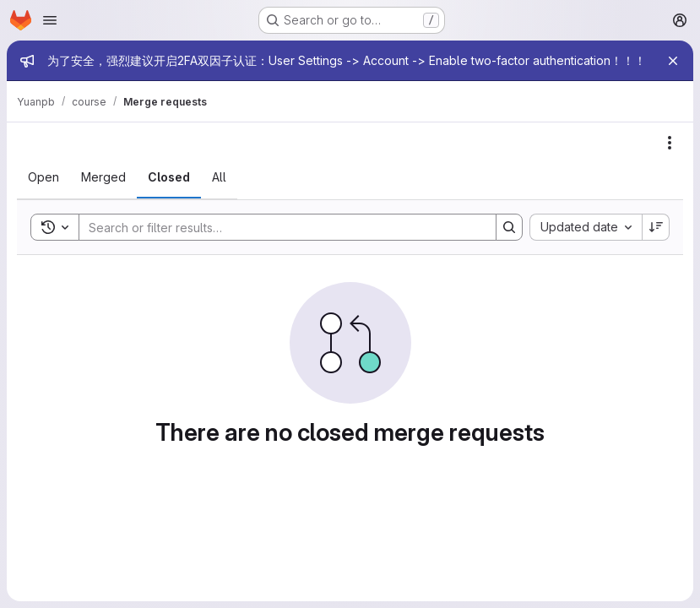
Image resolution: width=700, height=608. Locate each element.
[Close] (673, 61)
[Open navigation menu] (50, 20)
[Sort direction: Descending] (656, 227)
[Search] (279, 227)
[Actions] (670, 143)
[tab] (43, 177)
